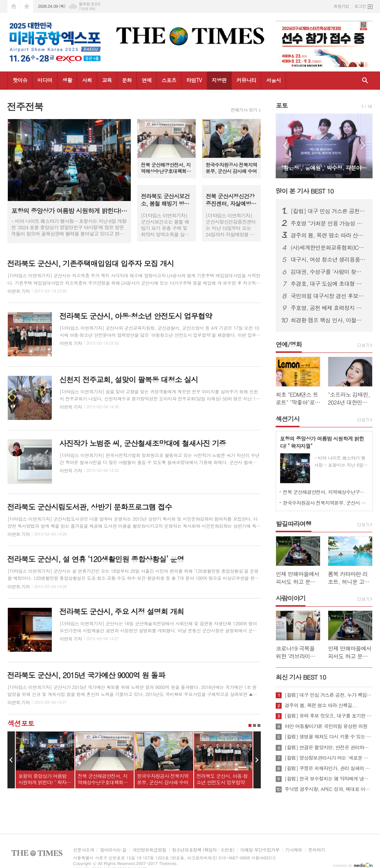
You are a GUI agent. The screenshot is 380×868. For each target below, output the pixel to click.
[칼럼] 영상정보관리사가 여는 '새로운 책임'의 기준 (329, 758)
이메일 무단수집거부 (260, 850)
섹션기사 (288, 419)
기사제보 (294, 850)
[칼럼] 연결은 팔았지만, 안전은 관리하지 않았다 (329, 747)
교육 (107, 80)
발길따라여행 (294, 524)
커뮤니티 (246, 80)
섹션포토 (21, 723)
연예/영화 (289, 344)
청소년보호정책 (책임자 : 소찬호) (203, 850)
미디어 (45, 80)
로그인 (360, 6)
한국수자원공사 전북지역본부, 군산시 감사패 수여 (326, 503)
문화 (127, 80)
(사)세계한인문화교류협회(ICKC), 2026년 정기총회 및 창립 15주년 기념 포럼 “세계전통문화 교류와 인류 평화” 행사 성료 (329, 248)
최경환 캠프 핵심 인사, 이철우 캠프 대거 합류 (329, 320)
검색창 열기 (365, 81)
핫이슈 (20, 80)
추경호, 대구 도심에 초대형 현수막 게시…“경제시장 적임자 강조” (329, 284)
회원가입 (341, 6)
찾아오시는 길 (113, 850)
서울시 (273, 80)
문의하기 (316, 850)
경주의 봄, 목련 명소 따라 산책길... (329, 235)
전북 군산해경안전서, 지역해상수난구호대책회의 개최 (326, 492)
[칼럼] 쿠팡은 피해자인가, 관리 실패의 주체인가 (329, 768)
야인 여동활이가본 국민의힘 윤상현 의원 (326, 726)
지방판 (219, 80)
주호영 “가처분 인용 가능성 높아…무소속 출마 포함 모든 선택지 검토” (329, 223)
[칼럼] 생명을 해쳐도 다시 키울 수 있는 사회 (329, 737)
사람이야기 (291, 598)
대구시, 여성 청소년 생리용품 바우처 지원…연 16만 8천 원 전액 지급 (329, 259)
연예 (146, 80)
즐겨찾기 (27, 7)
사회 (87, 80)
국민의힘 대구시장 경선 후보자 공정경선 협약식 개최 (329, 296)
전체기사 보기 (244, 110)
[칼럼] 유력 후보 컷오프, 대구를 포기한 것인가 (329, 716)
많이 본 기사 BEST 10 (305, 191)
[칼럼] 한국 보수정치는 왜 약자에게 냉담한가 (329, 779)
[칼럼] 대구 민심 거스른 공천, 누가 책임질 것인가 (329, 211)
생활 (67, 80)
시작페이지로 (14, 7)
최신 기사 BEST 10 (301, 677)
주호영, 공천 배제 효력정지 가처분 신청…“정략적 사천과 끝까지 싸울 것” (329, 308)
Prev (11, 760)
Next (257, 760)
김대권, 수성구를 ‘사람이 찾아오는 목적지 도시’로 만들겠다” (329, 272)
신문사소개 (83, 850)
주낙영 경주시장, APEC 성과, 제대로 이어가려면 (329, 789)
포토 (282, 105)
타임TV (194, 80)
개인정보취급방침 (149, 850)
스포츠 (169, 80)
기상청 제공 (87, 9)
